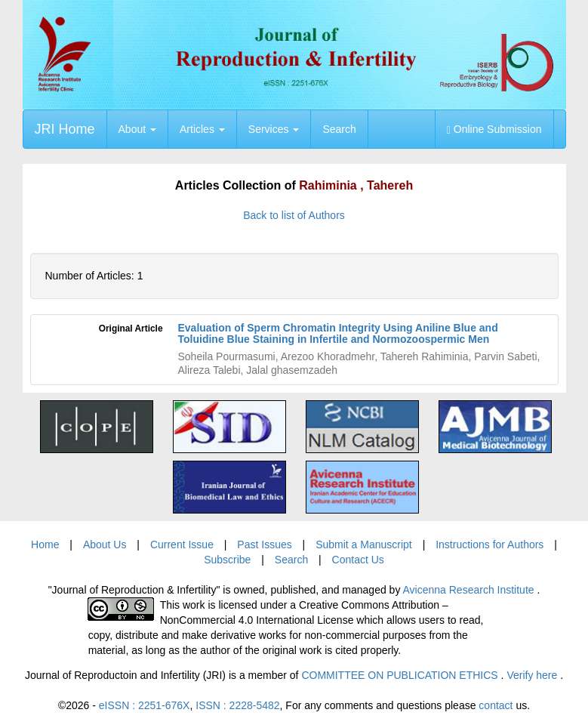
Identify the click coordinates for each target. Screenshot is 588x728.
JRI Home (65, 129)
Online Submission (494, 130)
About (137, 129)
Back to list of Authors (294, 215)
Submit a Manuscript (364, 544)
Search (339, 129)
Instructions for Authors (489, 544)
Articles (202, 129)
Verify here (533, 675)
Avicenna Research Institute (470, 590)
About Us (105, 544)
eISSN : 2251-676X (145, 705)
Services (274, 129)
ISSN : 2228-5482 (237, 705)
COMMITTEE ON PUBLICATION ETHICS (401, 675)
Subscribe (227, 560)
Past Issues (264, 544)
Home (45, 544)
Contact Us (358, 560)
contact (496, 705)
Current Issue (182, 544)
